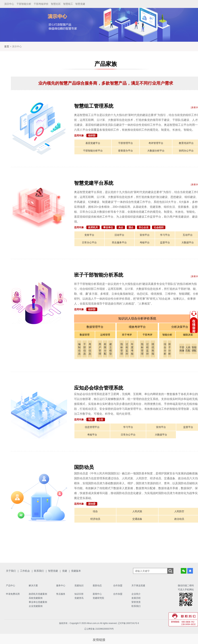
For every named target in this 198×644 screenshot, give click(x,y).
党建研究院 (98, 598)
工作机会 (25, 571)
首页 (7, 46)
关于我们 (11, 571)
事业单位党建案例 (38, 602)
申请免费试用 (13, 594)
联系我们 (39, 571)
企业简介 (136, 594)
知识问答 (79, 594)
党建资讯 (79, 598)
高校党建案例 (36, 598)
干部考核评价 (41, 4)
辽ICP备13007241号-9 (128, 623)
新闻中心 (97, 594)
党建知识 (79, 585)
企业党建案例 (36, 606)
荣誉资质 (136, 602)
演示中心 (9, 4)
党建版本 (76, 571)
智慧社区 (56, 4)
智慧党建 (80, 4)
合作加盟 (118, 585)
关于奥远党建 (138, 585)
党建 (65, 571)
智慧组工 (68, 4)
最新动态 (97, 585)
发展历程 (136, 598)
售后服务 (61, 594)
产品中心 (11, 585)
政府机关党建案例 (38, 594)
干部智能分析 (24, 4)
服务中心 (61, 585)
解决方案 (33, 585)
